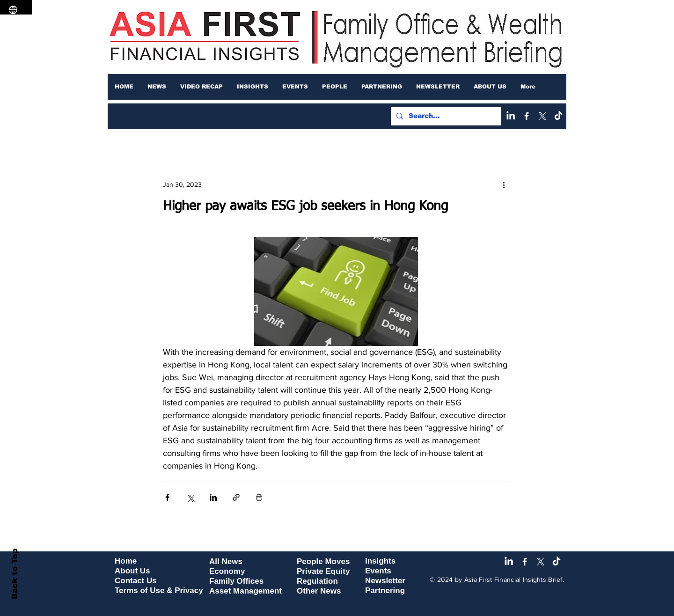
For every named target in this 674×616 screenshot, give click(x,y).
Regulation (317, 581)
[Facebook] (527, 116)
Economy (227, 571)
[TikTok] (558, 116)
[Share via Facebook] (167, 497)
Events (378, 571)
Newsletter (385, 581)
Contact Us (136, 581)
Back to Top (15, 574)
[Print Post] (259, 497)
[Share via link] (236, 497)
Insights (380, 561)
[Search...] (445, 116)
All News (226, 561)
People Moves (323, 561)
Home (126, 561)
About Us (132, 571)
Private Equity (323, 571)
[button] (157, 87)
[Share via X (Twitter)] (190, 497)
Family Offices (236, 581)
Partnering (385, 590)
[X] (542, 116)
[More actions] (504, 184)
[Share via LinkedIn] (213, 497)
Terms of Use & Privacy (159, 590)
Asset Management (245, 591)
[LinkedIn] (511, 116)
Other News (319, 591)
